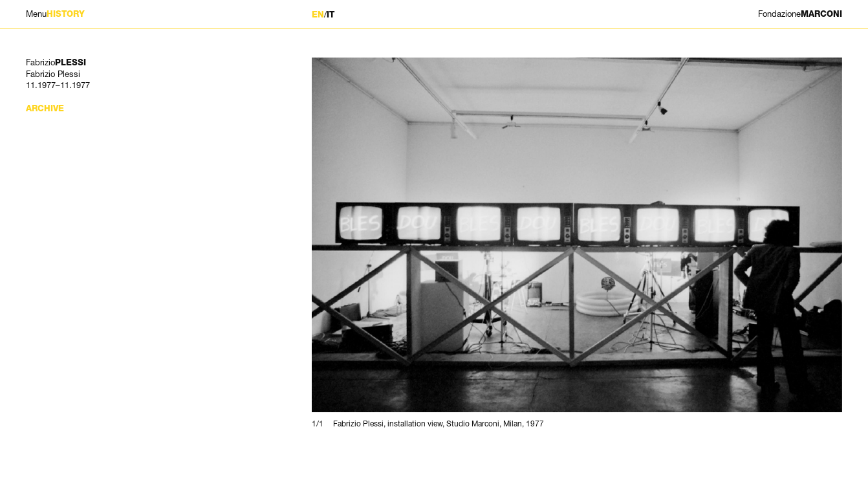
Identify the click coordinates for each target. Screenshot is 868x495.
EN (318, 15)
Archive (45, 108)
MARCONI (800, 14)
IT (331, 15)
